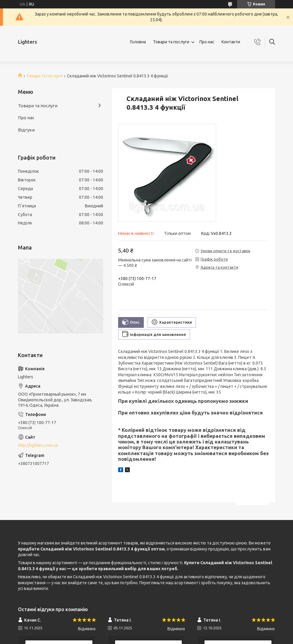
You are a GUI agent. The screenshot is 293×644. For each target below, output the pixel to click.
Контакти (231, 42)
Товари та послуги (171, 42)
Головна (138, 42)
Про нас (207, 42)
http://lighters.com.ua (38, 445)
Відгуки (26, 130)
